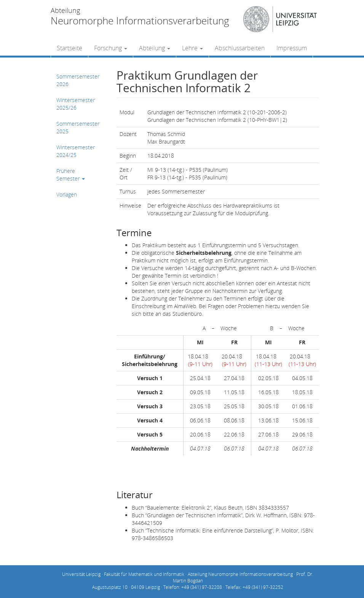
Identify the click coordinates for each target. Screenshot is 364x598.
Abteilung (155, 48)
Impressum (292, 48)
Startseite (69, 48)
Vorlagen (67, 194)
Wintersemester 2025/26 (76, 104)
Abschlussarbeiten (240, 48)
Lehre (192, 48)
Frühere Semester (71, 175)
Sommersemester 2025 (78, 127)
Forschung (111, 48)
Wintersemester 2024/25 (76, 151)
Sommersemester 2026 (78, 80)
